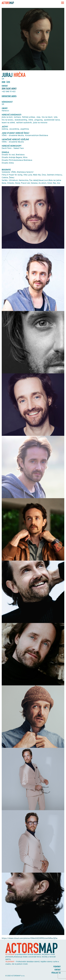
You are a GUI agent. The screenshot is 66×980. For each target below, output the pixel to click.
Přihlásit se (56, 973)
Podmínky (57, 967)
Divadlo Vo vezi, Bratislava (13, 155)
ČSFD (8, 82)
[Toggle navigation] (62, 3)
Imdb (4, 82)
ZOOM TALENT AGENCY (9, 89)
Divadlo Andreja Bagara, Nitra (15, 157)
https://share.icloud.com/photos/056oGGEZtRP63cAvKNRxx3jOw (30, 938)
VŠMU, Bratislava (18, 172)
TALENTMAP (10, 962)
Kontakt (58, 970)
